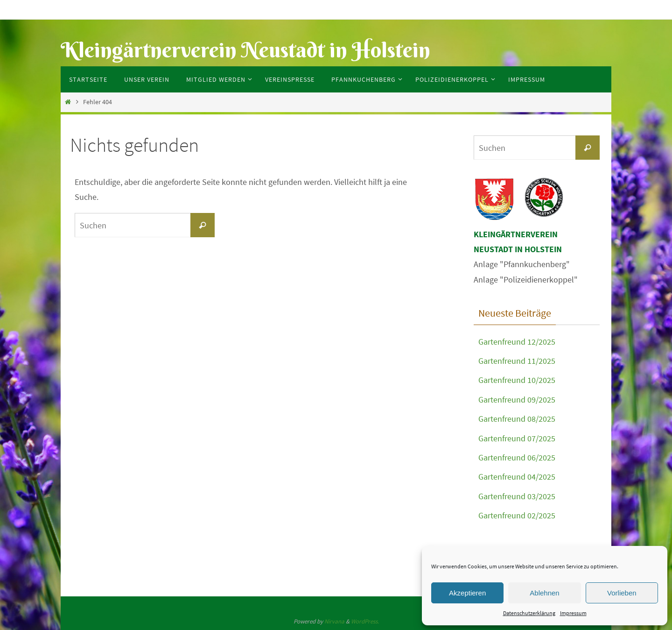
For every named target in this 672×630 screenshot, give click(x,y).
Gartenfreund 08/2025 (517, 419)
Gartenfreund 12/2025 (517, 342)
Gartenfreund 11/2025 (517, 361)
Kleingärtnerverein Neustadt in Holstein (245, 50)
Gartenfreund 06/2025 (517, 457)
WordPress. (365, 621)
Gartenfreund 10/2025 (517, 380)
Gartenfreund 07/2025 (517, 438)
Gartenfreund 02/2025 (517, 515)
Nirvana (334, 621)
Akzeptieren (467, 593)
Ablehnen (544, 593)
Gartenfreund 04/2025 (517, 477)
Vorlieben (622, 593)
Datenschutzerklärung (529, 613)
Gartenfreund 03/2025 (517, 496)
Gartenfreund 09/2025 (517, 400)
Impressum (573, 613)
